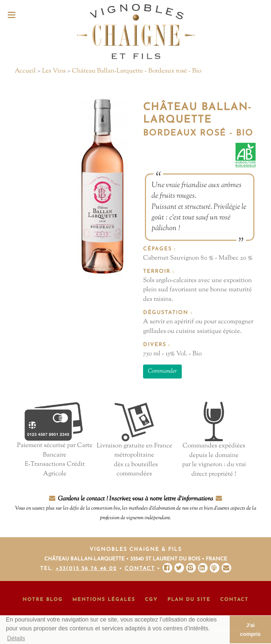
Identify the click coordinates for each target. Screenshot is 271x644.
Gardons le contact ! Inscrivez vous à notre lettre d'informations (136, 508)
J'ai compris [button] (250, 630)
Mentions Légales (104, 600)
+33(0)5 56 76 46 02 (86, 569)
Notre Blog (43, 600)
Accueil (25, 71)
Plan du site (189, 600)
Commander (162, 371)
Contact (140, 569)
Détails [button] (16, 638)
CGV (151, 600)
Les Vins (54, 71)
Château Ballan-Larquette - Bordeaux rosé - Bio (137, 71)
